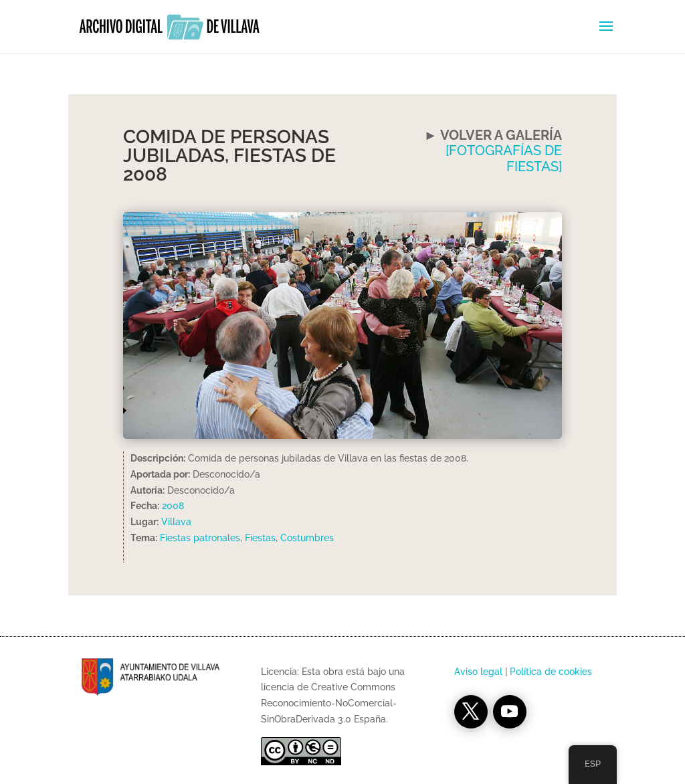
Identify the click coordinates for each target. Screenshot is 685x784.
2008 (173, 506)
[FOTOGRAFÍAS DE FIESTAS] (504, 159)
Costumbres (307, 538)
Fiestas (260, 538)
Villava (176, 522)
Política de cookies (551, 672)
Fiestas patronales (200, 538)
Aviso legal (478, 672)
